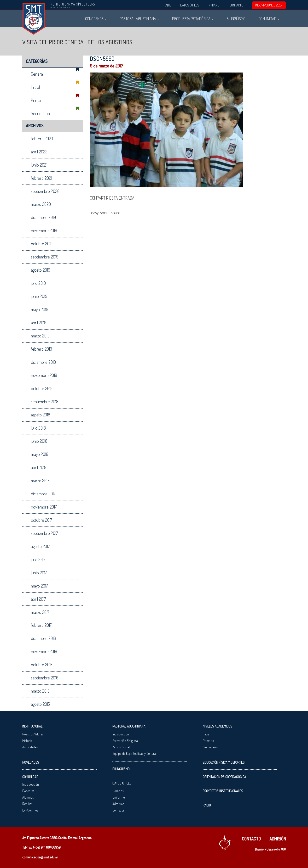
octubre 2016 (42, 665)
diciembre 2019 (43, 217)
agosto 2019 (41, 270)
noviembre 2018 (44, 375)
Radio (168, 5)
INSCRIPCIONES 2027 (269, 5)
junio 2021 (39, 165)
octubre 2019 (42, 244)
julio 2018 (38, 428)
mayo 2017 (39, 586)
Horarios (118, 791)
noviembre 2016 (44, 651)
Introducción (31, 784)
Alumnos (28, 797)
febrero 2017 (41, 625)
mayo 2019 (40, 309)
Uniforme (119, 797)
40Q (283, 849)
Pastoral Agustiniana (139, 19)
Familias (27, 804)
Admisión (118, 804)
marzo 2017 (40, 612)
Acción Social (121, 747)
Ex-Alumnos (30, 810)
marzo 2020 (41, 204)
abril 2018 (39, 467)
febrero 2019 (41, 349)
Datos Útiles (190, 5)
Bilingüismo (236, 19)
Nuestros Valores (33, 734)
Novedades (31, 762)
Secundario (40, 113)
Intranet (214, 5)
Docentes (28, 791)
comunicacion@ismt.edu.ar (40, 857)
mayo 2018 (40, 454)
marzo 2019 (40, 336)
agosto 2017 (40, 546)
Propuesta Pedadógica (193, 19)
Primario (38, 100)
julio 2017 (38, 560)
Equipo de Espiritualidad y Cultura (134, 753)
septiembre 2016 (45, 678)
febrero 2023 (42, 139)
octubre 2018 (42, 388)
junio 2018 (39, 441)
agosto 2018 (41, 415)
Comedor (118, 810)
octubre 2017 (41, 520)
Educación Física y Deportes (224, 762)
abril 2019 (39, 323)
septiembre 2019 (45, 257)
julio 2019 (38, 283)
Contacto (236, 5)
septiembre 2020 (45, 191)
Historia (27, 741)
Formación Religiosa (125, 741)
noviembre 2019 (44, 230)
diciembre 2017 (43, 494)
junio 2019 (39, 296)
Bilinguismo (121, 769)
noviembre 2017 (44, 507)
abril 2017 (38, 599)
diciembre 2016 (43, 638)
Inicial (35, 87)
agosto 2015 (40, 704)
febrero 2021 (41, 178)
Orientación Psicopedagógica (224, 777)
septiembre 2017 (44, 533)
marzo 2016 (40, 691)
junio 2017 (39, 573)
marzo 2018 (40, 481)
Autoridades (30, 747)
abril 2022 (39, 152)
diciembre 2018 (43, 362)
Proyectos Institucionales (223, 791)
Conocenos (96, 19)
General (37, 74)
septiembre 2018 (45, 402)
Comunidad (269, 19)
